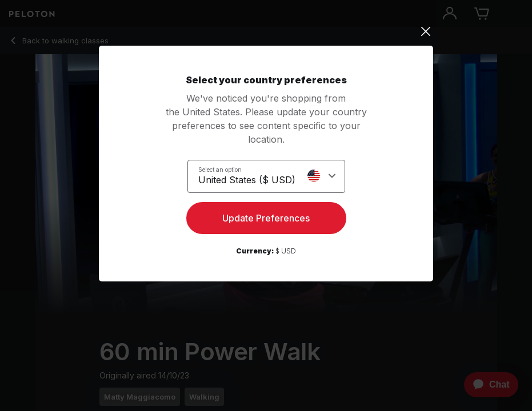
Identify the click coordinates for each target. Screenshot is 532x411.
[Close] (266, 31)
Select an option (220, 170)
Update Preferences (266, 218)
